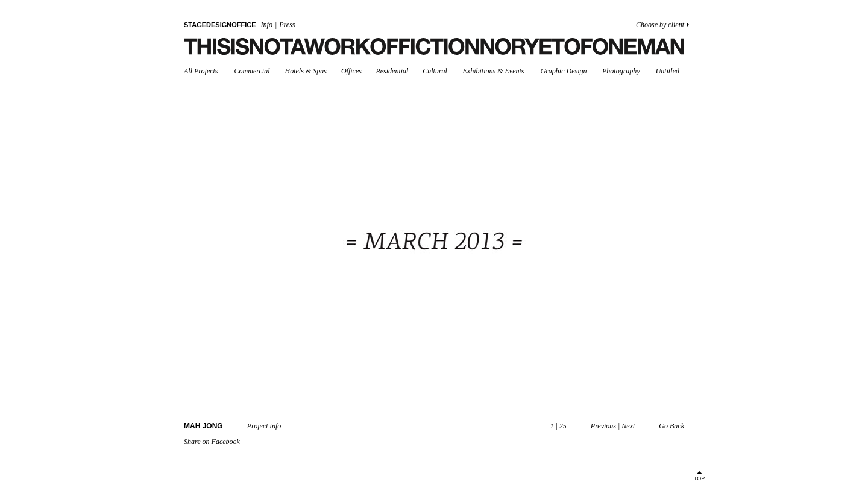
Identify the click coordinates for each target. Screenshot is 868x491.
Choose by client (660, 25)
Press (287, 25)
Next (628, 426)
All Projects (201, 71)
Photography (621, 71)
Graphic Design (563, 71)
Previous (603, 426)
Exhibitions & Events (493, 71)
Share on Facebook (212, 442)
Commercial (252, 71)
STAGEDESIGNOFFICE (220, 25)
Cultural (435, 71)
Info (267, 25)
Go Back (671, 426)
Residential (392, 71)
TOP (699, 478)
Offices (351, 71)
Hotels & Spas (306, 71)
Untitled (668, 71)
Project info (264, 426)
